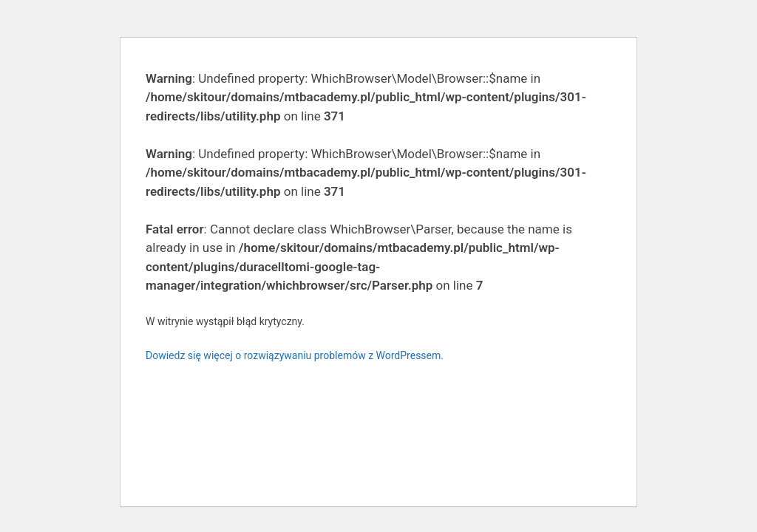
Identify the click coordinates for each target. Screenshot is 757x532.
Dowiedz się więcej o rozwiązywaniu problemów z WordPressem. (295, 355)
